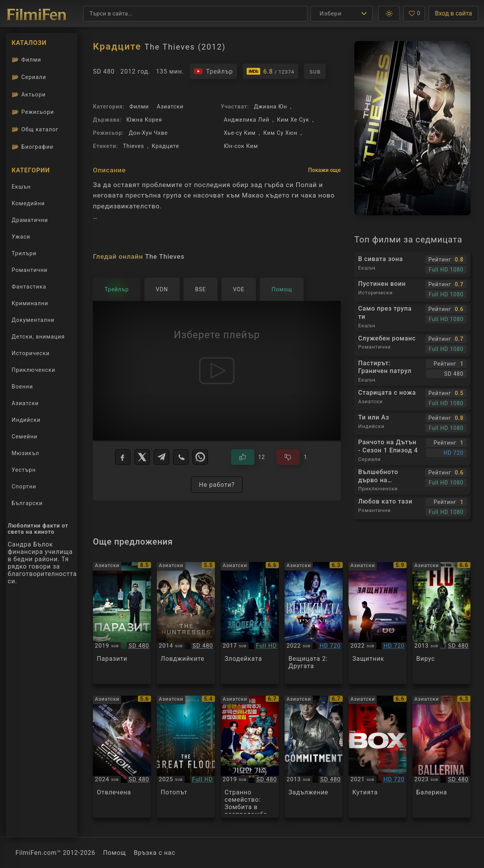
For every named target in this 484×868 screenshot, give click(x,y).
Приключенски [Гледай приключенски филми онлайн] (33, 370)
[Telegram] (161, 457)
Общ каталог (35, 129)
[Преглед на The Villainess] (250, 623)
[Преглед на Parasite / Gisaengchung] (122, 623)
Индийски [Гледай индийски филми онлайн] (26, 420)
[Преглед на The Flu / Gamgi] (441, 623)
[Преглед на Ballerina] (441, 757)
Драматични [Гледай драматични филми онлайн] (30, 220)
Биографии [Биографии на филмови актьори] (33, 147)
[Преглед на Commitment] (314, 757)
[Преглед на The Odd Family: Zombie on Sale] (250, 757)
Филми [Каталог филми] (26, 60)
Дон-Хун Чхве (148, 133)
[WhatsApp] (200, 457)
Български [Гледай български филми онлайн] (27, 503)
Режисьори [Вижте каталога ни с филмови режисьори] (33, 112)
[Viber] (181, 457)
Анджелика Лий (247, 120)
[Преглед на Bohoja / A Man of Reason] (378, 623)
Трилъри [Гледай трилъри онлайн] (24, 255)
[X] (142, 457)
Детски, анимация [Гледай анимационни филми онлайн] (38, 337)
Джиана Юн (271, 107)
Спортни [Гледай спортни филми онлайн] (24, 486)
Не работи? (217, 485)
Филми (139, 107)
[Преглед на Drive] (122, 757)
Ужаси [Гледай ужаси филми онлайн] (21, 237)
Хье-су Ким (240, 133)
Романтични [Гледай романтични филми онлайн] (30, 270)
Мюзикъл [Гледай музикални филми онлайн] (25, 453)
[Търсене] (195, 14)
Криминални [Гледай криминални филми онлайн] (30, 303)
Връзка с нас (154, 853)
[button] (389, 14)
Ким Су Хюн (280, 133)
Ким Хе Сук (293, 120)
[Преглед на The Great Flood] (186, 757)
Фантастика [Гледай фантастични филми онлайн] (29, 287)
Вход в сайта (453, 13)
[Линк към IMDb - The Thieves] (270, 71)
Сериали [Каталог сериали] (29, 77)
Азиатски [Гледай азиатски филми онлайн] (25, 403)
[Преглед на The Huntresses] (186, 623)
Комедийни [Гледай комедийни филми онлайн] (28, 203)
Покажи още (324, 170)
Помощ (114, 853)
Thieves (133, 146)
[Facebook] (123, 457)
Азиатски (170, 107)
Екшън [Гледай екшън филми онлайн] (21, 187)
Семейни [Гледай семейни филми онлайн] (25, 437)
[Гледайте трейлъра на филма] (213, 71)
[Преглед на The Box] (378, 757)
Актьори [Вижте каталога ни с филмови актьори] (29, 95)
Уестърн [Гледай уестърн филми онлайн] (24, 470)
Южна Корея (144, 120)
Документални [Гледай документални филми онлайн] (33, 320)
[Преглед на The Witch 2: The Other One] (314, 623)
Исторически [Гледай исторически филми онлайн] (31, 353)
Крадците (166, 146)
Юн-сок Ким (241, 146)
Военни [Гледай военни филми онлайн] (22, 387)
